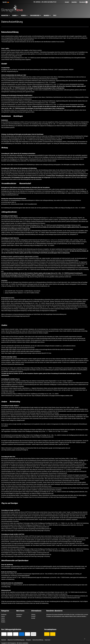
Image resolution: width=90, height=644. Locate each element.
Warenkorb (83, 2)
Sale (55, 15)
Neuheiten (4, 614)
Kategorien (5, 611)
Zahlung (33, 614)
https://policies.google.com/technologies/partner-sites (55, 448)
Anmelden (19, 616)
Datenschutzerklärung (38, 640)
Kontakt (67, 2)
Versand (33, 616)
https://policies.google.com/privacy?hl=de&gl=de (16, 450)
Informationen (36, 611)
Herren (23, 15)
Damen (14, 15)
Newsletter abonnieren (54, 611)
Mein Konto (20, 611)
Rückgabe (29, 640)
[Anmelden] (74, 2)
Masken (3, 622)
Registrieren (19, 614)
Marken (46, 15)
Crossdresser (35, 15)
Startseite (4, 640)
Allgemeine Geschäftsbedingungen (16, 640)
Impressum (48, 640)
